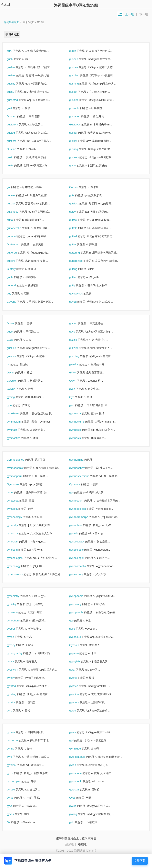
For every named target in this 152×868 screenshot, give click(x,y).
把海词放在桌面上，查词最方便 (76, 838)
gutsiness (17, 212)
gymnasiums (81, 422)
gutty (77, 285)
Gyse (77, 798)
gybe (77, 389)
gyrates (78, 686)
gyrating (16, 694)
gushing (78, 84)
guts (76, 195)
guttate (78, 228)
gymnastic (80, 430)
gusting (78, 149)
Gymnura (79, 484)
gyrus (14, 798)
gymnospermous (84, 476)
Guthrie (78, 187)
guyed (77, 302)
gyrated (16, 686)
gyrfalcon (17, 740)
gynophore (18, 621)
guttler (77, 277)
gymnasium (18, 422)
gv (13, 364)
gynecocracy (81, 542)
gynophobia (81, 612)
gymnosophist (19, 468)
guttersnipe (80, 261)
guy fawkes (80, 294)
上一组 (130, 14)
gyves (15, 814)
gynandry (17, 525)
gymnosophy (81, 468)
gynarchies (80, 525)
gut (13, 187)
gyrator (15, 702)
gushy (15, 92)
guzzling (79, 356)
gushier (16, 75)
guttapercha (18, 228)
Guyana (16, 302)
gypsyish (79, 661)
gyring (15, 749)
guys (76, 332)
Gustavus (79, 125)
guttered (16, 253)
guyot (14, 332)
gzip (76, 822)
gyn (76, 492)
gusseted (17, 100)
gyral (77, 670)
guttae (77, 220)
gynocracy (80, 604)
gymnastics (18, 438)
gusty (77, 165)
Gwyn (77, 381)
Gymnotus (17, 484)
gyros (14, 773)
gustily (77, 141)
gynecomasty (19, 574)
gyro (14, 757)
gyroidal (16, 765)
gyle (14, 405)
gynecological (19, 558)
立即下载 (140, 861)
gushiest (79, 75)
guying (78, 323)
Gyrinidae (79, 749)
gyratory (78, 702)
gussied (78, 100)
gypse (15, 637)
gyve (14, 806)
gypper (15, 629)
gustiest (16, 141)
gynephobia (81, 596)
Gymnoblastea (20, 460)
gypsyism (17, 670)
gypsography (19, 653)
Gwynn (15, 389)
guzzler (78, 348)
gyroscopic (80, 781)
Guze (14, 340)
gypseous (79, 637)
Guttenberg (18, 244)
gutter (77, 244)
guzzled (16, 348)
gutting (78, 269)
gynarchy (17, 533)
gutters (15, 261)
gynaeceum (81, 501)
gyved (77, 806)
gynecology (18, 566)
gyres (77, 732)
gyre (14, 711)
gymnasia (79, 413)
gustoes (78, 157)
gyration (78, 694)
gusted (15, 133)
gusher (15, 67)
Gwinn (15, 373)
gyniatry (16, 604)
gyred (77, 711)
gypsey (15, 645)
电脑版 (82, 844)
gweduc (78, 364)
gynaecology (19, 517)
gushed (78, 59)
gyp (76, 621)
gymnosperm (19, 476)
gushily (15, 84)
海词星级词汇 (11, 22)
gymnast (16, 430)
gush (14, 59)
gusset (78, 92)
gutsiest (78, 203)
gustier (78, 133)
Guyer (15, 323)
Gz (13, 822)
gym (76, 405)
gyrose (15, 790)
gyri (76, 740)
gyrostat (78, 790)
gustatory (17, 125)
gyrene (15, 732)
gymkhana (17, 413)
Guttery (16, 269)
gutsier (15, 203)
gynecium (17, 542)
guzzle (77, 340)
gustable (79, 108)
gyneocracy (80, 574)
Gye (76, 397)
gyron (77, 765)
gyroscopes (18, 781)
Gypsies (78, 645)
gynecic (78, 533)
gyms (14, 492)
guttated (16, 236)
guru (14, 51)
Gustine (16, 149)
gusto (14, 157)
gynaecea (17, 501)
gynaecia (17, 509)
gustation (79, 116)
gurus (77, 51)
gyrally (15, 678)
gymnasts (79, 438)
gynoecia (17, 612)
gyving (77, 814)
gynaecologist (82, 509)
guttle (14, 277)
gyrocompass (82, 757)
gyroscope (80, 773)
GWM (77, 373)
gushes (78, 67)
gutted (77, 236)
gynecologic (81, 550)
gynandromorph (83, 517)
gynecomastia (82, 566)
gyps (76, 629)
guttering (79, 253)
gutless (15, 195)
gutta (14, 220)
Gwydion (16, 381)
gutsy (77, 212)
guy (13, 294)
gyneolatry (17, 596)
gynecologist (81, 558)
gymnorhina (81, 460)
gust (14, 108)
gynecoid (17, 550)
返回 (6, 4)
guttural (16, 285)
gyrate (77, 678)
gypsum (78, 653)
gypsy (15, 661)
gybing (15, 397)
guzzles (16, 356)
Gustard (16, 116)
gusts (14, 165)
